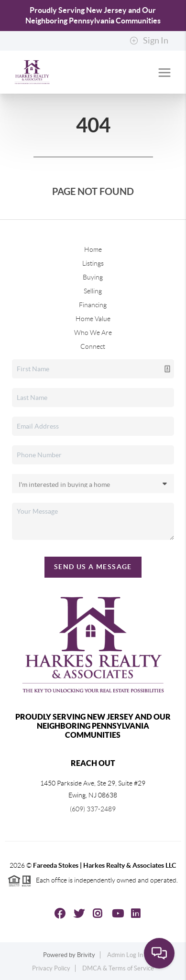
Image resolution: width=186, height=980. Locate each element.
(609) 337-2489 (93, 809)
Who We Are (93, 333)
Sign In (149, 41)
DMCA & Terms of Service (118, 968)
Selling (93, 291)
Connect (93, 346)
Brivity (86, 955)
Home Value (93, 319)
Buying (93, 277)
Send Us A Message (93, 567)
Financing (93, 305)
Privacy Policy (51, 968)
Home (93, 249)
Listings (93, 263)
